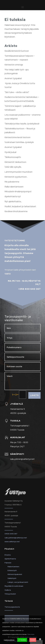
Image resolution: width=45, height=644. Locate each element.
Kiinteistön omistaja (14, 65)
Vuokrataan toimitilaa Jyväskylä (19, 142)
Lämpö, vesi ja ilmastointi (18, 582)
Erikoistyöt (12, 570)
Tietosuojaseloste (12, 607)
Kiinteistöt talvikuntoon (15, 162)
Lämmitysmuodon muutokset (18, 172)
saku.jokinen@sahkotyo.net (16, 538)
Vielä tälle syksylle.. (13, 167)
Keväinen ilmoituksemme (16, 211)
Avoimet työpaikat (13, 78)
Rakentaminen (13, 567)
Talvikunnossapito (13, 157)
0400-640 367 (11, 534)
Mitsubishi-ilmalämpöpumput (18, 192)
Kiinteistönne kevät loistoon (17, 137)
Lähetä (34, 395)
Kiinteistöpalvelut (15, 574)
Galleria (8, 590)
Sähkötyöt (12, 578)
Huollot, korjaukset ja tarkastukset (20, 206)
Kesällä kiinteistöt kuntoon (17, 51)
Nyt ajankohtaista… (13, 201)
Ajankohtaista (10, 559)
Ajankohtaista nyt (13, 196)
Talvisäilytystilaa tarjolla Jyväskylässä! (22, 124)
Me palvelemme (12, 182)
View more (31, 634)
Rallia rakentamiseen (14, 187)
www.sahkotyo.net (12, 542)
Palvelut (8, 563)
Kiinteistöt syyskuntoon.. (16, 177)
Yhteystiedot (10, 594)
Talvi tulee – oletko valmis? (17, 92)
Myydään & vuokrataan (14, 586)
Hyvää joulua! (10, 152)
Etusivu (8, 555)
